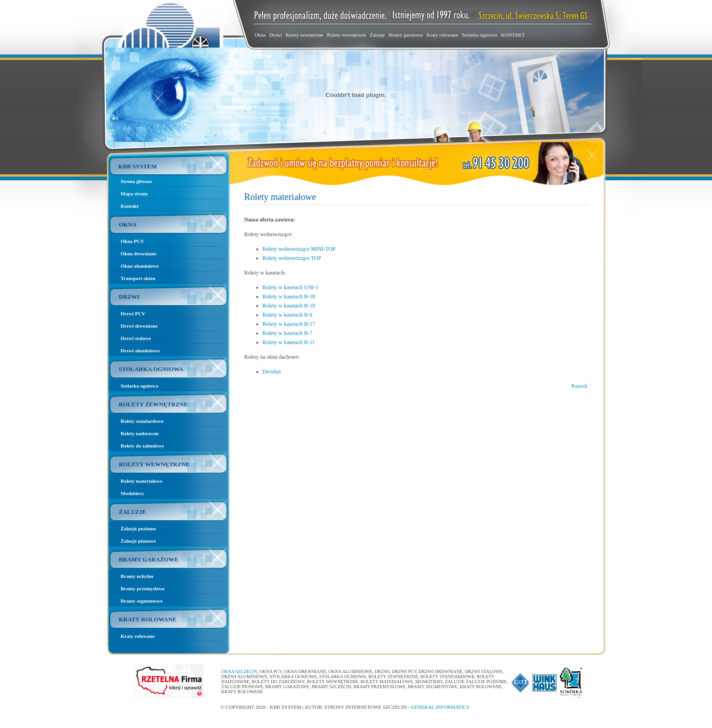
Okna (260, 35)
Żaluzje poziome (138, 528)
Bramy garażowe (406, 35)
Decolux (272, 372)
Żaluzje (377, 35)
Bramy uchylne (137, 576)
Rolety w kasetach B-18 (289, 297)
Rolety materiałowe (142, 481)
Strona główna (136, 181)
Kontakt (130, 206)
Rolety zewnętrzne (304, 35)
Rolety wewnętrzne (347, 35)
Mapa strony (135, 194)
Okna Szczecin (240, 671)
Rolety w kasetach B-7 (288, 333)
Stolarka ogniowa (479, 35)
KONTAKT (513, 35)
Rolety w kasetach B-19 (289, 306)
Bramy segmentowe (142, 601)
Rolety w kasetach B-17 (289, 324)
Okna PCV (133, 241)
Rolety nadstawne (140, 433)
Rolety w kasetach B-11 (289, 342)
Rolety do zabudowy (143, 446)
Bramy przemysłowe (143, 588)
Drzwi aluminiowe (140, 351)
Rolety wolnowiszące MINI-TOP (299, 249)
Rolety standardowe (142, 421)
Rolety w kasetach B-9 (288, 315)
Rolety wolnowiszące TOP (292, 258)
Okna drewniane (139, 253)
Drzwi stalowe (136, 338)
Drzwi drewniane (139, 326)
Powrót (580, 386)
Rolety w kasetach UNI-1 (291, 287)
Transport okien (138, 278)
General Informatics (440, 707)
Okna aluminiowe (140, 266)
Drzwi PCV (133, 313)
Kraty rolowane (442, 35)
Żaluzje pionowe (138, 541)
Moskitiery (132, 493)
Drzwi (276, 35)
